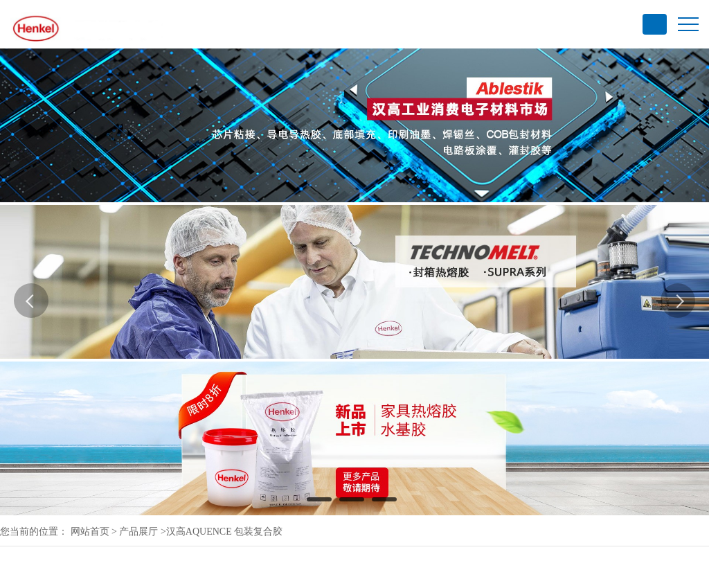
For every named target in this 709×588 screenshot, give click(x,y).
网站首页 (90, 532)
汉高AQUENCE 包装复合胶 (224, 532)
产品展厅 (138, 532)
